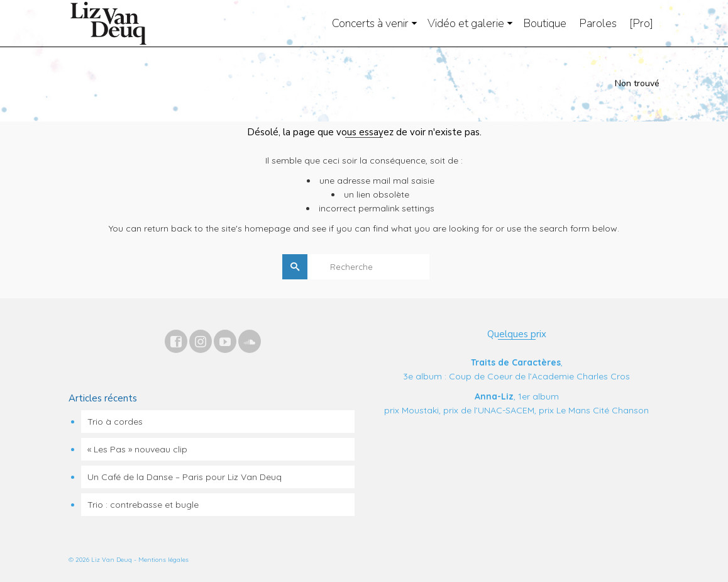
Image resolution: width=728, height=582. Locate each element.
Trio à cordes (115, 422)
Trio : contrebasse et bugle (143, 505)
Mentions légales (163, 560)
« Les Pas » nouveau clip (137, 449)
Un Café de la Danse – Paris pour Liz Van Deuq (185, 477)
